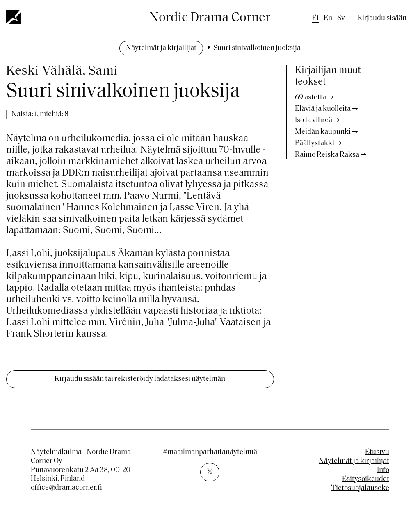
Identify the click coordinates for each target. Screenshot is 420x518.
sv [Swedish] (341, 18)
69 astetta (310, 97)
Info (383, 470)
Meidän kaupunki (323, 132)
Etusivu (377, 452)
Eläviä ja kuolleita (323, 109)
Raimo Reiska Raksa (327, 155)
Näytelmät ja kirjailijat (161, 48)
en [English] (328, 18)
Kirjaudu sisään (382, 18)
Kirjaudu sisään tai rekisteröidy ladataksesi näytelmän (140, 379)
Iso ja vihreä (314, 120)
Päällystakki (315, 143)
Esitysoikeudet (366, 479)
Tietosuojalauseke (360, 488)
